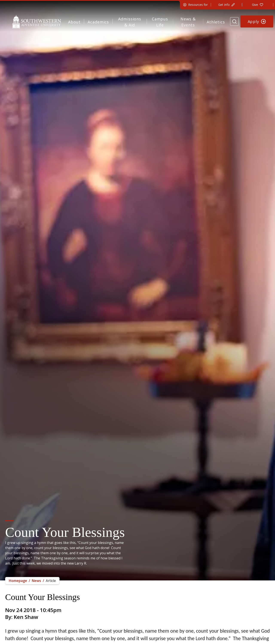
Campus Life (160, 22)
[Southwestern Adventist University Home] (37, 21)
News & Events (188, 22)
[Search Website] (234, 21)
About (74, 22)
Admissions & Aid (130, 22)
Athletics (216, 22)
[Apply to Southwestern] (257, 21)
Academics (98, 22)
